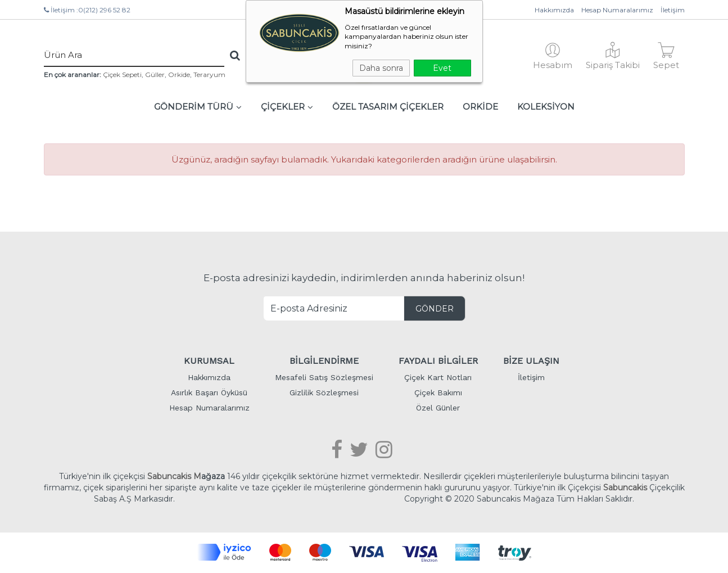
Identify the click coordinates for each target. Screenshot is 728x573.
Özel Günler (438, 408)
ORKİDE (480, 107)
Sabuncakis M (174, 476)
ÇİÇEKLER (287, 107)
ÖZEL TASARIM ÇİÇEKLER (388, 107)
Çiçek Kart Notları (438, 377)
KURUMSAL (209, 361)
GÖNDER (435, 309)
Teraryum (209, 75)
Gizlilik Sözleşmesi (324, 392)
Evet (442, 68)
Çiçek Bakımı (438, 392)
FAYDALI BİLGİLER (438, 361)
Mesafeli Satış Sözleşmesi (324, 377)
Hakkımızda (554, 10)
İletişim (673, 10)
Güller (155, 75)
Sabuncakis (625, 488)
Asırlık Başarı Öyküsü (209, 392)
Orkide (179, 75)
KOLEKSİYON (546, 107)
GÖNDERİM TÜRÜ (198, 107)
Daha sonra (381, 68)
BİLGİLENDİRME (324, 361)
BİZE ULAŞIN (531, 361)
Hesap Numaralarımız (617, 10)
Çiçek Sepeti (122, 75)
